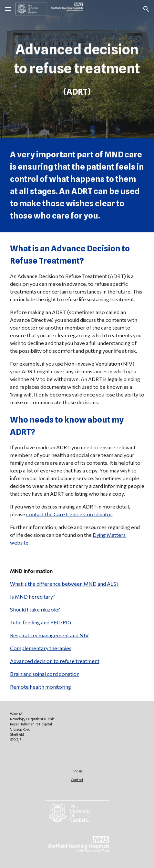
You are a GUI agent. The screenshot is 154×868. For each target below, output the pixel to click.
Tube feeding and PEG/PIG (41, 622)
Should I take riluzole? (35, 609)
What (17, 584)
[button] (8, 9)
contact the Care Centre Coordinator (69, 514)
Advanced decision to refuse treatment (55, 661)
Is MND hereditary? (33, 597)
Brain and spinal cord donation (45, 674)
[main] (77, 69)
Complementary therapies (41, 648)
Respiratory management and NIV (49, 635)
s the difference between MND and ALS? (72, 584)
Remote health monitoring (41, 687)
